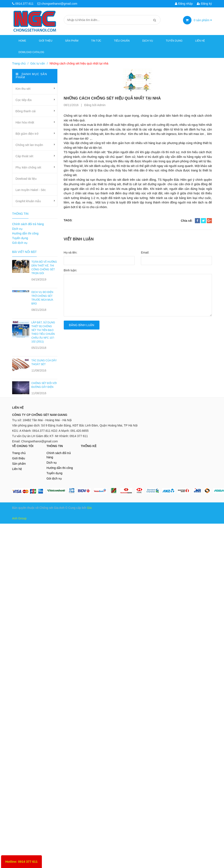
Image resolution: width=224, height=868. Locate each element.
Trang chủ (19, 63)
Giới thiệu (46, 41)
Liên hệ (200, 41)
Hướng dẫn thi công (25, 233)
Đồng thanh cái (26, 111)
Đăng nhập (184, 4)
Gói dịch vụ (20, 243)
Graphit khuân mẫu (28, 201)
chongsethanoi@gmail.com (59, 4)
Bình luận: (70, 270)
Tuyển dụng (174, 41)
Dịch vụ (148, 41)
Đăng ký (204, 4)
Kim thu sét (23, 89)
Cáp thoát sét (24, 156)
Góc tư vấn (38, 63)
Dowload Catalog (31, 52)
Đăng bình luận (82, 325)
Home (22, 41)
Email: (145, 252)
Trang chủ (19, 453)
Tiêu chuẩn (122, 41)
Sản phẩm (72, 41)
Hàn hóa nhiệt (25, 122)
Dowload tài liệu (26, 179)
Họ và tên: (71, 252)
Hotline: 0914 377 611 (21, 862)
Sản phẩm (19, 464)
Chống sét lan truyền (29, 145)
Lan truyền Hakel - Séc (31, 190)
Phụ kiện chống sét (28, 167)
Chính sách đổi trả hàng (28, 224)
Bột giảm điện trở (27, 134)
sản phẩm (203, 20)
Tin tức (96, 41)
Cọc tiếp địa (23, 100)
